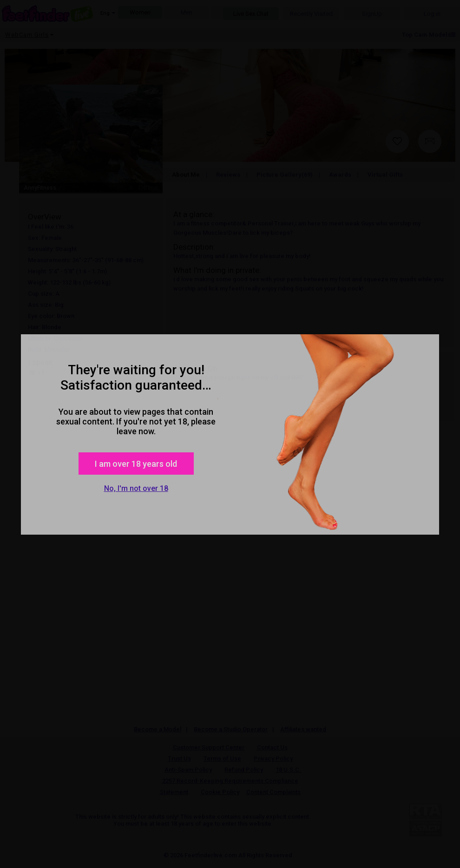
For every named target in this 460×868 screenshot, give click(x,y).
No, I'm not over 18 (136, 488)
